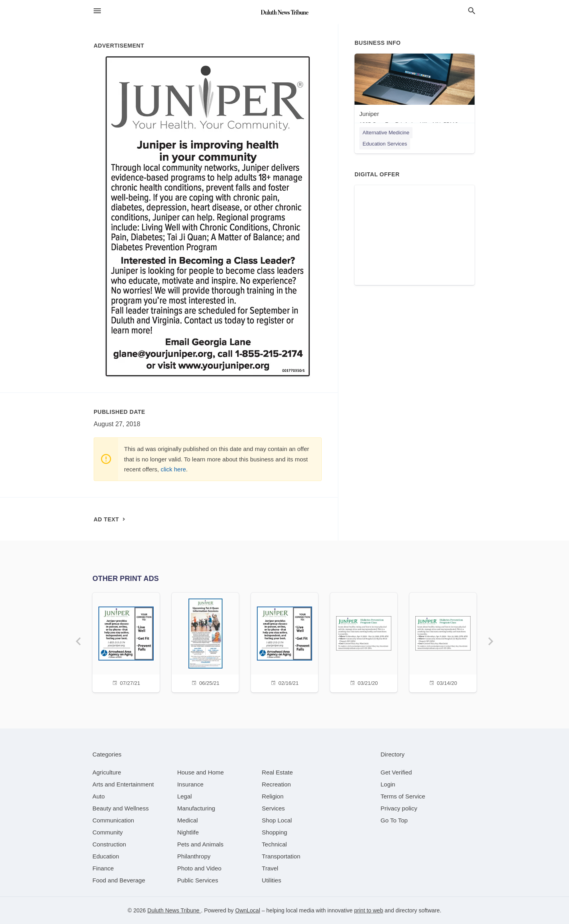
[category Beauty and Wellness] (121, 808)
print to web (369, 910)
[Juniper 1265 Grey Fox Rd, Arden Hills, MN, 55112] (415, 92)
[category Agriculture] (107, 772)
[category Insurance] (190, 784)
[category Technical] (274, 844)
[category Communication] (113, 820)
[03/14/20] (443, 642)
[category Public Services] (198, 880)
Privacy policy (399, 808)
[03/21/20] (364, 642)
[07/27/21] (126, 642)
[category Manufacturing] (196, 808)
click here (173, 469)
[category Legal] (185, 796)
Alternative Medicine (386, 133)
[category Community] (108, 832)
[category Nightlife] (188, 832)
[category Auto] (99, 796)
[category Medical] (188, 820)
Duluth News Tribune (174, 910)
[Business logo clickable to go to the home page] (284, 12)
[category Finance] (103, 868)
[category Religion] (272, 796)
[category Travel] (270, 868)
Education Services (385, 144)
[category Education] (106, 856)
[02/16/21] (284, 642)
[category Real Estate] (277, 772)
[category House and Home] (201, 772)
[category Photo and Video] (199, 868)
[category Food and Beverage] (119, 880)
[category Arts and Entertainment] (123, 784)
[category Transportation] (281, 856)
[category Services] (273, 808)
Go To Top (394, 820)
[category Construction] (109, 844)
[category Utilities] (271, 880)
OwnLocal (248, 910)
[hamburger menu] (97, 11)
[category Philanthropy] (194, 856)
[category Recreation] (276, 784)
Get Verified (396, 772)
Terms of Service (403, 796)
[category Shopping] (274, 832)
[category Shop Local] (277, 820)
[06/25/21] (205, 642)
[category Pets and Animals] (200, 844)
